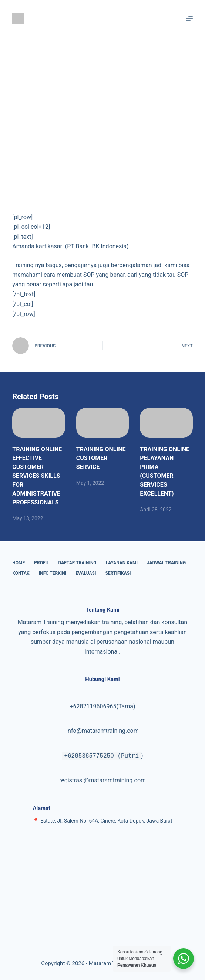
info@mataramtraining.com (102, 731)
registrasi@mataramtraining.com (102, 780)
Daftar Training (78, 563)
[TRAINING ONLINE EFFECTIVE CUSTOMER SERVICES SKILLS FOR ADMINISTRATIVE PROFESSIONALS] (39, 423)
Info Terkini (53, 573)
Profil (41, 563)
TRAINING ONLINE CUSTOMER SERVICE (101, 458)
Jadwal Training (166, 563)
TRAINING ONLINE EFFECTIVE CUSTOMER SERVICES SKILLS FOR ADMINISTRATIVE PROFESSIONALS (37, 476)
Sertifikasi (118, 573)
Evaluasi (86, 573)
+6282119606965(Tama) (102, 706)
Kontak (21, 573)
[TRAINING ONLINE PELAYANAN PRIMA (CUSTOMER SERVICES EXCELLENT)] (166, 423)
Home (19, 563)
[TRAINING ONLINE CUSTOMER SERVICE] (103, 423)
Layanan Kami (122, 563)
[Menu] (189, 18)
